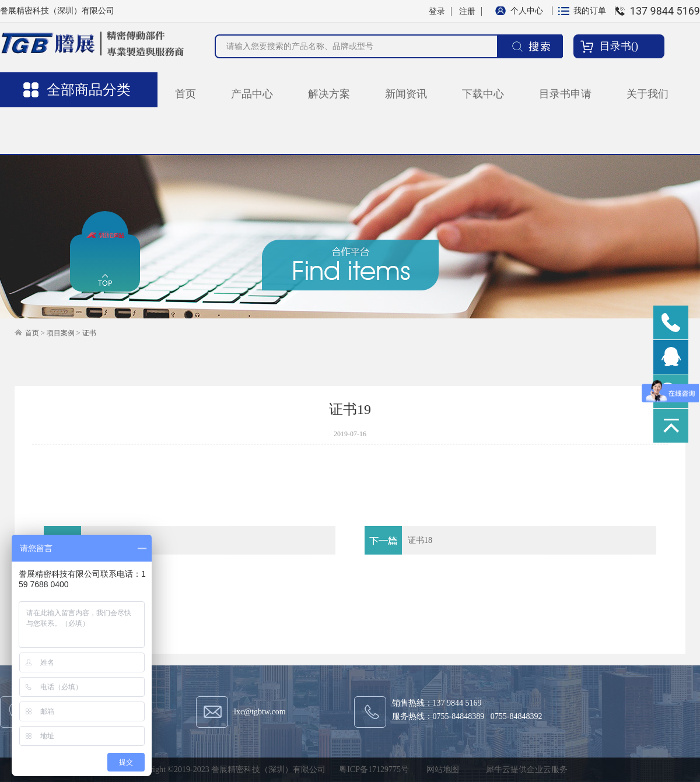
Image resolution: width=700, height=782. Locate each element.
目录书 (615, 46)
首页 (185, 94)
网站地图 (441, 769)
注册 (467, 11)
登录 (437, 11)
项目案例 (61, 333)
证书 (89, 333)
